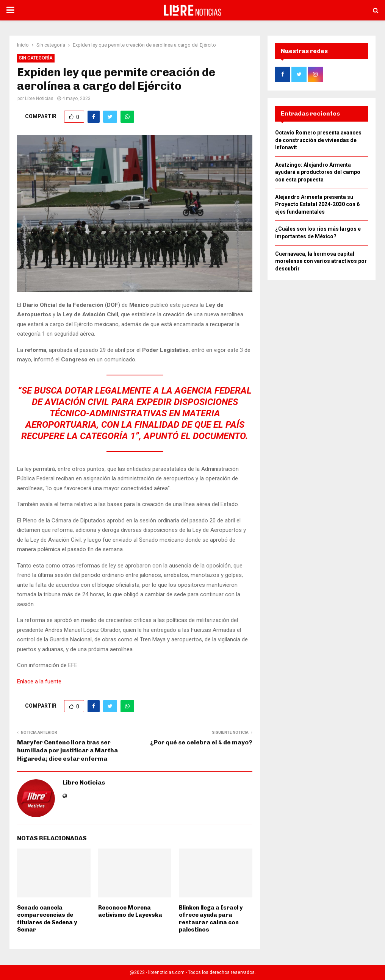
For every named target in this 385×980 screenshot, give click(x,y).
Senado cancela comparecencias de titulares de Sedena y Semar (47, 919)
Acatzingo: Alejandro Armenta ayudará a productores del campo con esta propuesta (318, 174)
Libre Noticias (39, 98)
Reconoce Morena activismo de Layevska (130, 911)
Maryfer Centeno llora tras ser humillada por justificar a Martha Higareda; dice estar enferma (67, 750)
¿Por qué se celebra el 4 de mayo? (201, 742)
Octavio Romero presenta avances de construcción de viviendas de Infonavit (318, 142)
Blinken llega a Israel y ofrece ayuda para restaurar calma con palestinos (211, 919)
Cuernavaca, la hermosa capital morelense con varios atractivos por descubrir (321, 263)
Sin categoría (36, 58)
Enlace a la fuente (39, 681)
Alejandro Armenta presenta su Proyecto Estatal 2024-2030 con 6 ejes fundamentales (317, 207)
